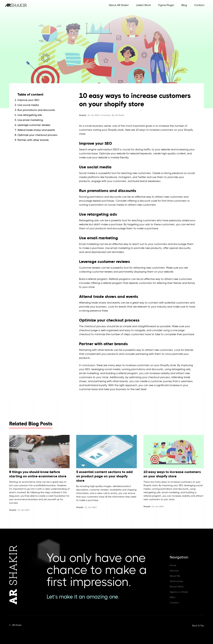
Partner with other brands (33, 140)
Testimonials (176, 581)
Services (174, 571)
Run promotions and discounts (36, 110)
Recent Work (177, 587)
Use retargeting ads (30, 115)
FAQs (173, 597)
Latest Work (144, 5)
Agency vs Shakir (179, 592)
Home (173, 565)
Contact (199, 5)
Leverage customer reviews (34, 125)
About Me (175, 576)
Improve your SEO (28, 100)
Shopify (83, 115)
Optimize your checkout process (37, 135)
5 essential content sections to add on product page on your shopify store (104, 476)
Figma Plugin (166, 5)
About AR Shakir (119, 5)
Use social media (28, 105)
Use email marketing (30, 120)
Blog (184, 5)
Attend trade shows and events (36, 130)
